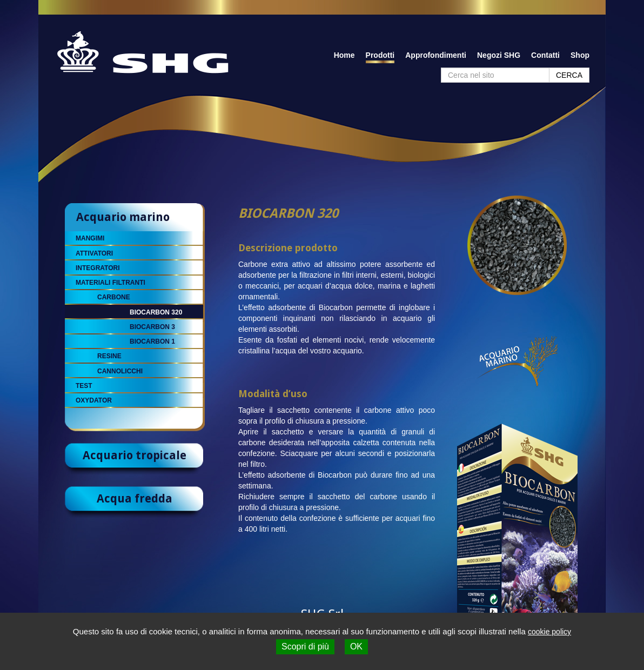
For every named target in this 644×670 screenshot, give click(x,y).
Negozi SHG (499, 55)
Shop (580, 55)
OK (356, 646)
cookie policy (549, 632)
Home (344, 55)
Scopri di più (305, 646)
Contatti (545, 55)
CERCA (569, 75)
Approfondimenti (436, 55)
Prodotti (380, 55)
